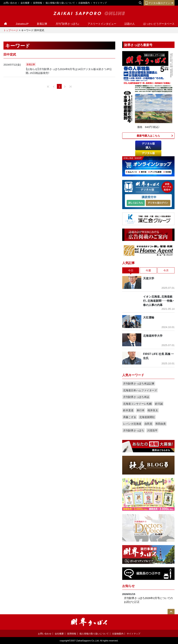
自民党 (148, 424)
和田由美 (161, 424)
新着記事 (42, 24)
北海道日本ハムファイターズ (140, 390)
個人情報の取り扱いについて (60, 3)
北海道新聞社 (147, 417)
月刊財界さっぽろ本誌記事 (139, 383)
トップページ (11, 30)
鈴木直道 (128, 410)
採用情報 (38, 3)
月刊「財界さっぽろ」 (67, 24)
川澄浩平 (152, 430)
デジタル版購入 (148, 145)
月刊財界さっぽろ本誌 (136, 397)
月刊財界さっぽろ (133, 430)
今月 (166, 270)
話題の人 (130, 24)
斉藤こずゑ (130, 417)
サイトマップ (100, 3)
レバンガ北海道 (132, 424)
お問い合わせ (10, 3)
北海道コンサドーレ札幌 (137, 404)
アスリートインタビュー (102, 24)
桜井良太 (153, 410)
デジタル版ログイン (159, 3)
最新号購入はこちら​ (148, 136)
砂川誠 (159, 404)
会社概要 (25, 3)
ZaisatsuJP (22, 24)
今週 (148, 270)
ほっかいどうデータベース (159, 24)
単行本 (141, 410)
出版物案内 (84, 3)
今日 (131, 270)
